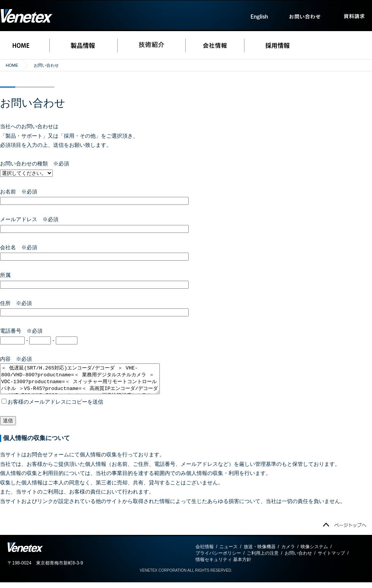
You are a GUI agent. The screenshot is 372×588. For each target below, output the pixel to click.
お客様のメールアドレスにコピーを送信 (52, 407)
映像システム (314, 552)
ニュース (229, 552)
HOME (12, 65)
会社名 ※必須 (19, 247)
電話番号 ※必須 (21, 331)
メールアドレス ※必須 (29, 219)
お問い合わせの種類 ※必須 (35, 164)
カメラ (288, 552)
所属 (8, 275)
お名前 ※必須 (19, 192)
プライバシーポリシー (218, 559)
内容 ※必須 (16, 359)
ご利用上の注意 (263, 559)
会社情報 (205, 552)
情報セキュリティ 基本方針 (223, 565)
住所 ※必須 (16, 303)
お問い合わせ (298, 559)
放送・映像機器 (260, 552)
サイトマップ (331, 559)
